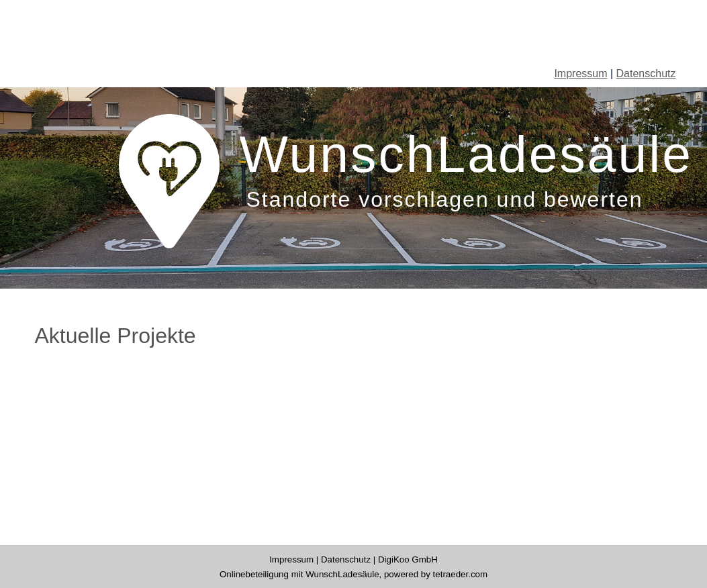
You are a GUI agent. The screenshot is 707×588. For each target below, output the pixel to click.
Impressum (580, 73)
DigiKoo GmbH (408, 559)
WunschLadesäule (342, 574)
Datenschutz (646, 73)
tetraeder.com (461, 574)
